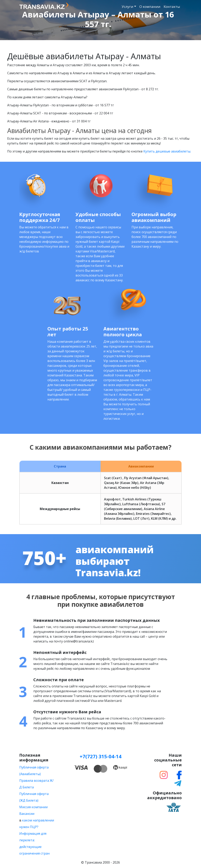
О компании (150, 7)
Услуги (128, 7)
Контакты (172, 7)
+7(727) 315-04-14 (101, 756)
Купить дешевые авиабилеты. (167, 151)
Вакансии (27, 814)
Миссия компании (33, 807)
